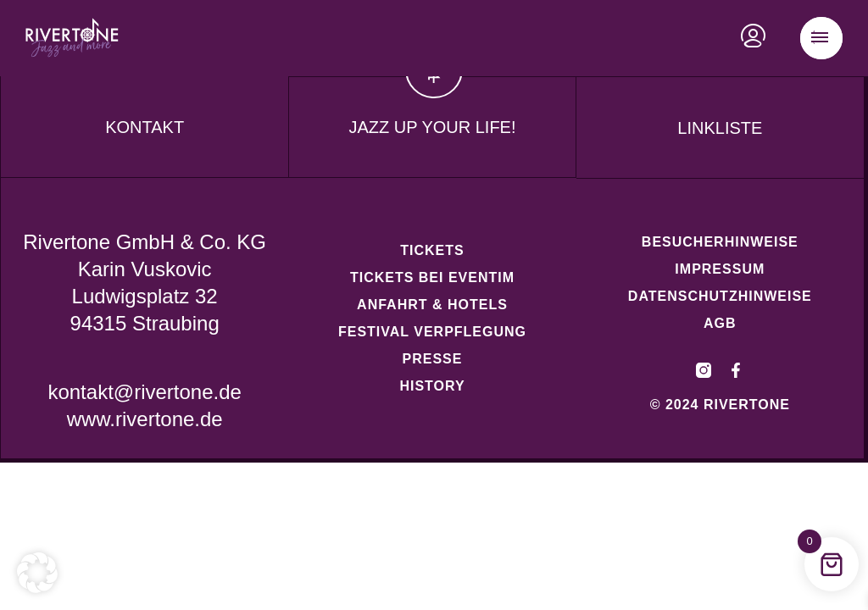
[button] (37, 573)
